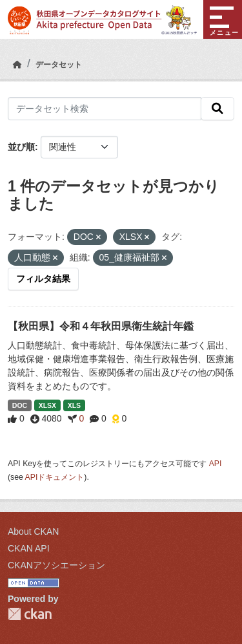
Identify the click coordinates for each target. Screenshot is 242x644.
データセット (59, 65)
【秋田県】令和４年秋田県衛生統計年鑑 (101, 326)
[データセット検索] (105, 109)
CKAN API (29, 548)
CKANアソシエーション (56, 565)
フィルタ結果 (43, 279)
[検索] (217, 109)
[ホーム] (17, 65)
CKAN (30, 614)
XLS (74, 405)
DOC (20, 405)
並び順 (21, 147)
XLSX (47, 405)
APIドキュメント (55, 477)
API (216, 464)
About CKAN (33, 531)
